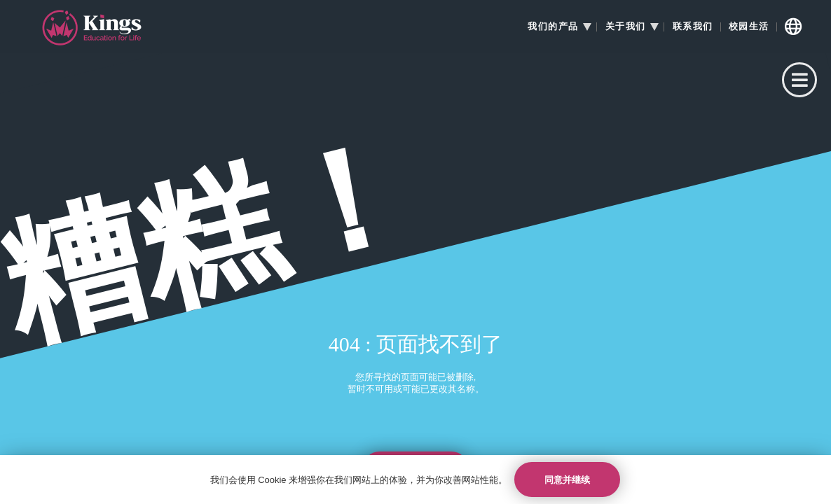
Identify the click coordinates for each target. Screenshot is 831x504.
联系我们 (693, 27)
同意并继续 (567, 480)
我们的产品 (553, 27)
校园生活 (749, 27)
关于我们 (626, 27)
